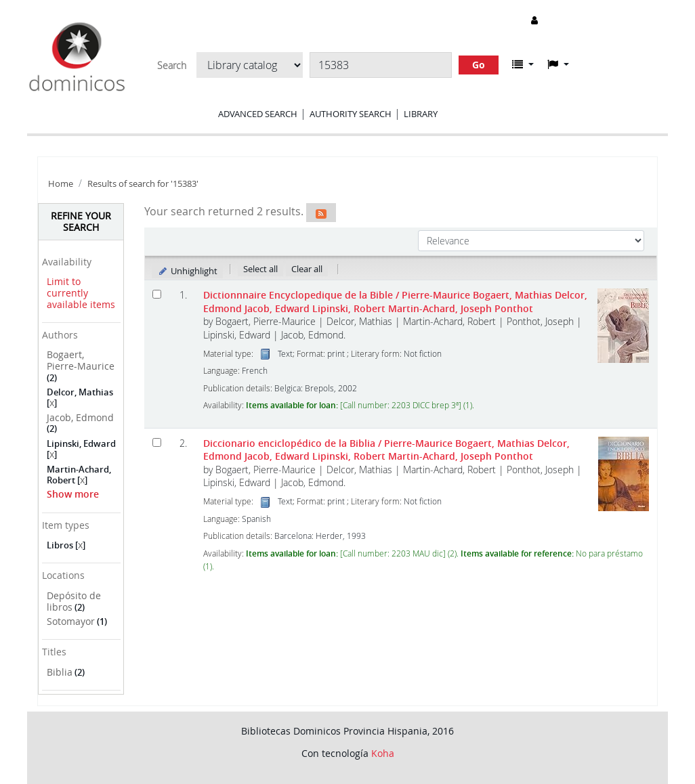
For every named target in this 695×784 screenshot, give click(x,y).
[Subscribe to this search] (321, 213)
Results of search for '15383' (143, 184)
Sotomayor (71, 621)
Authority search (351, 114)
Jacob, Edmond (80, 417)
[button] (523, 64)
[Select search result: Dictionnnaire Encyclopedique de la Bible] (157, 294)
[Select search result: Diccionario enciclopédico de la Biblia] (157, 442)
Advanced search (258, 114)
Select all (260, 269)
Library (421, 114)
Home (61, 184)
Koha (383, 753)
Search (172, 66)
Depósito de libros (74, 601)
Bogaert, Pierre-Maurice (81, 360)
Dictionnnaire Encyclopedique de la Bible (395, 301)
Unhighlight (187, 271)
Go (479, 65)
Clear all (307, 269)
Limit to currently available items (81, 292)
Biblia (60, 672)
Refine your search (81, 221)
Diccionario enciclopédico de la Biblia (386, 450)
